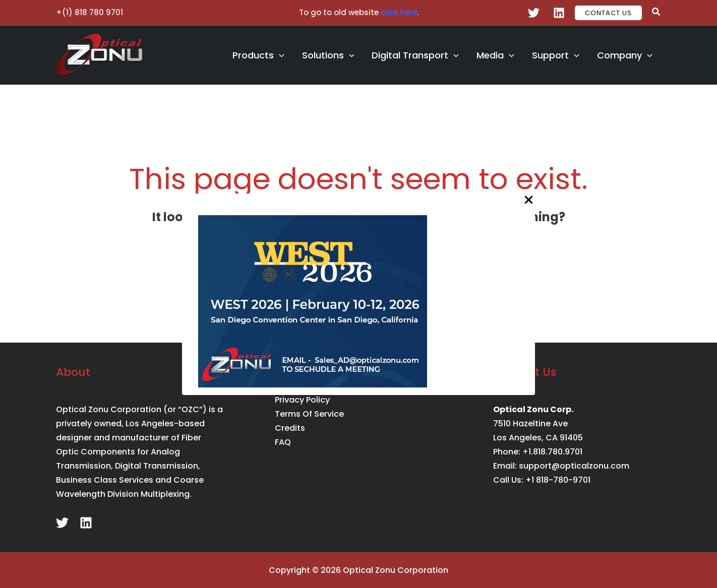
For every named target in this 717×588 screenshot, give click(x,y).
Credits (290, 428)
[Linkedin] (559, 13)
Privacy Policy (302, 400)
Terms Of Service (309, 414)
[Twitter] (534, 13)
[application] (293, 55)
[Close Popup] (529, 200)
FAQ (283, 442)
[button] (608, 13)
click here (399, 12)
